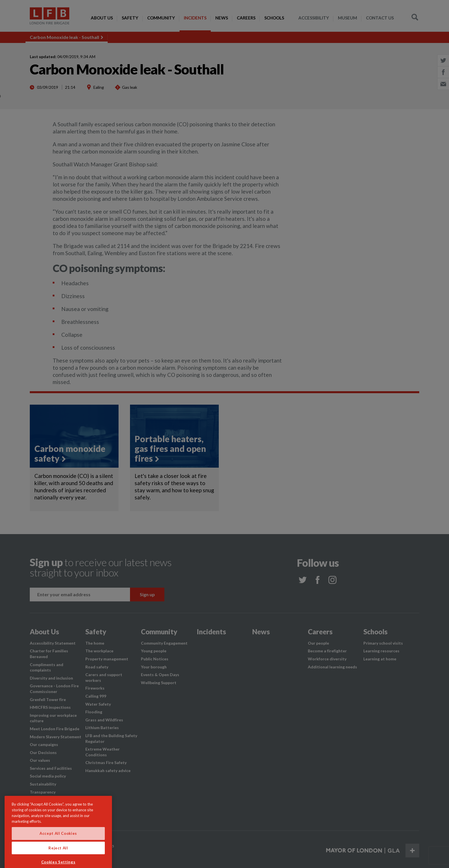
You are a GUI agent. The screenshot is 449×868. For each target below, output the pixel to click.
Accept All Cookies (58, 845)
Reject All (58, 859)
